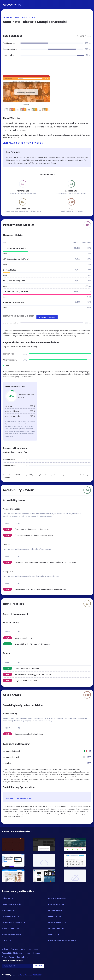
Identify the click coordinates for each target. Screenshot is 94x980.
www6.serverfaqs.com (12, 934)
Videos (5, 949)
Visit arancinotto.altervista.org (23, 143)
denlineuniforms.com (11, 916)
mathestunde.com (56, 904)
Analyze (39, 966)
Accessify (12, 5)
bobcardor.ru (8, 898)
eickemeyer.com (55, 910)
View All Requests (47, 317)
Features (14, 949)
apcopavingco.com (10, 928)
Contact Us (26, 949)
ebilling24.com (55, 916)
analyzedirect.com (56, 928)
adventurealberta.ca (57, 922)
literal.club (7, 940)
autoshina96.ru (9, 910)
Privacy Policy (8, 957)
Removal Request (33, 953)
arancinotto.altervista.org (19, 18)
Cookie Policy (23, 957)
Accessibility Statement (12, 953)
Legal (36, 949)
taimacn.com (54, 934)
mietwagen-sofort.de (11, 904)
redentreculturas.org (57, 898)
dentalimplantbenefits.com (14, 922)
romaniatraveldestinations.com (62, 940)
